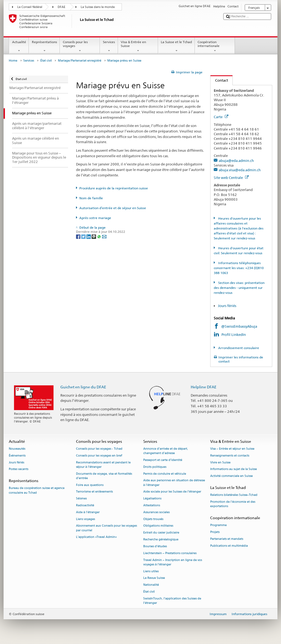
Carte (221, 117)
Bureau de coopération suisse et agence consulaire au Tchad (37, 490)
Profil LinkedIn (234, 335)
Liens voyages (85, 519)
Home (13, 61)
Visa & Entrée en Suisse (138, 46)
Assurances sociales (156, 512)
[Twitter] (84, 236)
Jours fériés (227, 306)
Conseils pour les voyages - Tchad (99, 449)
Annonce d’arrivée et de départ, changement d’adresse (166, 451)
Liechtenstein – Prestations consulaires (170, 553)
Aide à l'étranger (88, 512)
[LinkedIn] (89, 236)
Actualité (19, 46)
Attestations (152, 505)
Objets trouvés (153, 519)
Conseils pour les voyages (80, 46)
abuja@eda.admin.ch (236, 161)
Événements (17, 456)
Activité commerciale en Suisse (231, 476)
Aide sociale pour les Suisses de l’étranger (172, 492)
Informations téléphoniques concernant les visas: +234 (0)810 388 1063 (239, 268)
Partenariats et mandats (227, 539)
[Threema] (94, 236)
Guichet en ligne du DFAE (83, 387)
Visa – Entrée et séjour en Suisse (232, 449)
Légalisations (152, 499)
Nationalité (151, 585)
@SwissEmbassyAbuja (239, 326)
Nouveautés (17, 449)
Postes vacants (19, 469)
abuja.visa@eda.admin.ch (240, 170)
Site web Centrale (231, 178)
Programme (218, 525)
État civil (46, 61)
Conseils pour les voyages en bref (99, 456)
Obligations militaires (158, 526)
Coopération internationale (215, 46)
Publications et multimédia (229, 546)
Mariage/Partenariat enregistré (80, 61)
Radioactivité (85, 505)
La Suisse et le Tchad (176, 46)
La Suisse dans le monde (98, 7)
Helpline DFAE (204, 387)
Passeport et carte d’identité (163, 460)
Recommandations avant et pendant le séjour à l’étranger (103, 465)
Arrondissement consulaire (238, 348)
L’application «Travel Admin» (96, 537)
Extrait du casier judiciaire (161, 533)
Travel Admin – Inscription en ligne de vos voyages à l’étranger (173, 562)
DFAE (61, 7)
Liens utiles (151, 571)
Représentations (44, 46)
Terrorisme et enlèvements (94, 492)
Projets (215, 532)
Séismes (81, 499)
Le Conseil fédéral (30, 7)
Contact (219, 80)
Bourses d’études (155, 546)
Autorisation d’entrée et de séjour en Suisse (113, 208)
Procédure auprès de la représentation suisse (114, 188)
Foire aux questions (90, 485)
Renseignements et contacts (230, 456)
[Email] (104, 236)
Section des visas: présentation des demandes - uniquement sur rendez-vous (239, 288)
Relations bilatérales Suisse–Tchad (234, 495)
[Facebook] (79, 236)
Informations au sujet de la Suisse (234, 469)
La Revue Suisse (154, 578)
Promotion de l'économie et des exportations (233, 504)
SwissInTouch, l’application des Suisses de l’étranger (172, 601)
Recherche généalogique (161, 539)
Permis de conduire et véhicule (165, 474)
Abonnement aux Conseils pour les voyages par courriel (106, 528)
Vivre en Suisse (220, 462)
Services (109, 46)
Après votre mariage (95, 218)
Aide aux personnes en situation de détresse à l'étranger (174, 483)
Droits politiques (155, 467)
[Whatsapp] (99, 236)
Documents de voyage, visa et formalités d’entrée (104, 476)
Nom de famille (91, 198)
